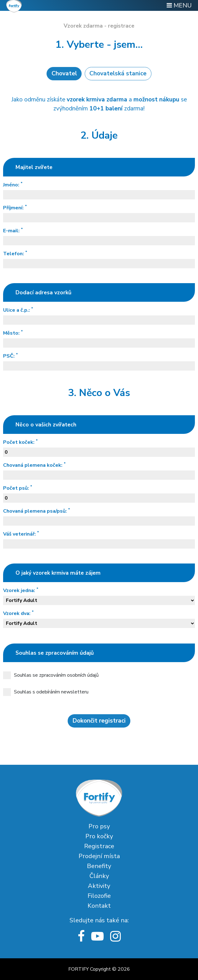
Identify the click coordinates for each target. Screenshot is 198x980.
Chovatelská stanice (118, 73)
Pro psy (99, 826)
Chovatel (64, 73)
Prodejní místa (99, 856)
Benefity (99, 866)
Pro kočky (99, 836)
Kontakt (99, 906)
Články (99, 876)
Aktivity (99, 886)
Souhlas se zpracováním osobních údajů (51, 675)
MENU (179, 5)
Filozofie (99, 896)
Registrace (99, 846)
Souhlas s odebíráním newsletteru (46, 692)
